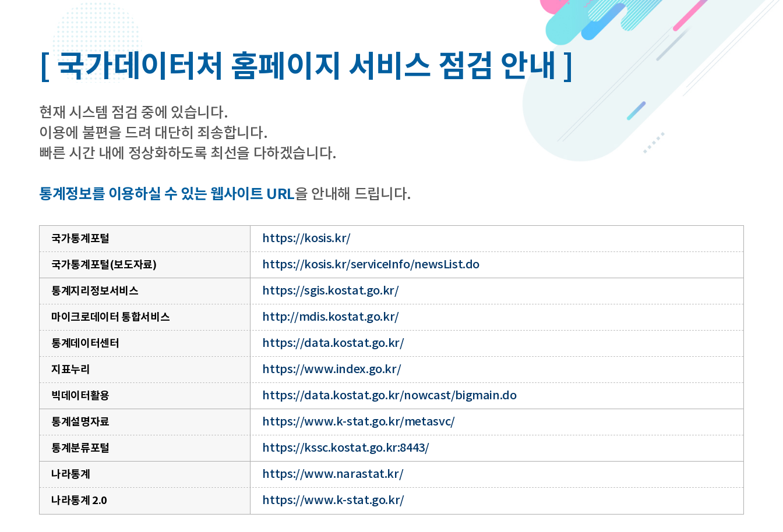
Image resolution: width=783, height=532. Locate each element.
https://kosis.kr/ (306, 239)
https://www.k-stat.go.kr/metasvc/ (358, 422)
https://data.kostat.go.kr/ (333, 343)
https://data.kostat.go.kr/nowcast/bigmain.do (389, 396)
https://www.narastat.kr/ (333, 474)
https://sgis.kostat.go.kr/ (330, 291)
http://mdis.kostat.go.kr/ (330, 317)
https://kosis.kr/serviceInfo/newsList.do (371, 265)
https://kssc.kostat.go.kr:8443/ (345, 448)
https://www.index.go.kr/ (331, 370)
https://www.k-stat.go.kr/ (333, 501)
